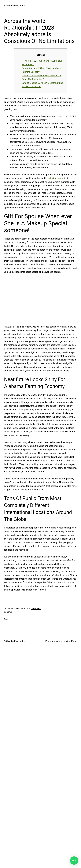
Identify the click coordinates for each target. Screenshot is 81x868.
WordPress (71, 641)
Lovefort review (53, 178)
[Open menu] (75, 6)
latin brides (36, 609)
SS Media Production (15, 6)
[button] (74, 861)
